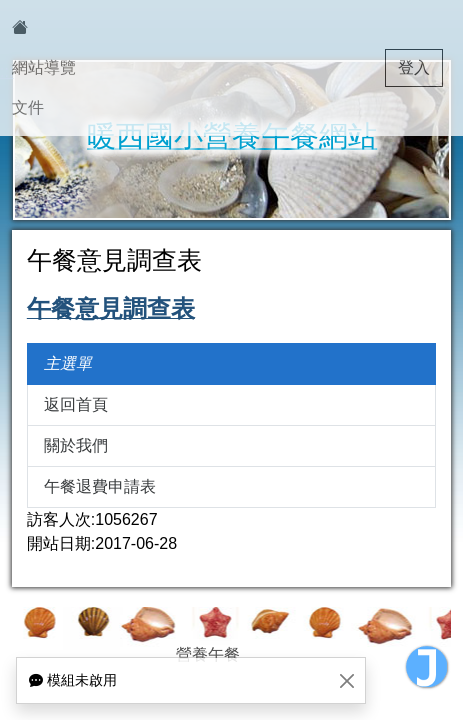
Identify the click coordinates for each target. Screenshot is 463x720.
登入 (414, 67)
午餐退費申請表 (100, 486)
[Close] (346, 680)
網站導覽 (44, 67)
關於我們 (76, 445)
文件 (28, 107)
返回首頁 (76, 404)
